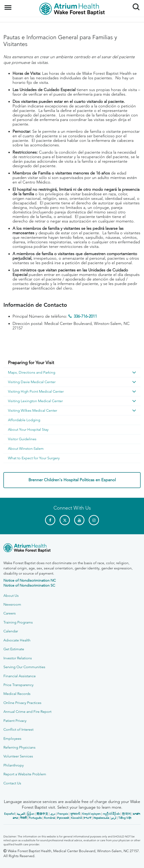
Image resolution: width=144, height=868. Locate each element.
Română (49, 818)
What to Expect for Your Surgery (34, 458)
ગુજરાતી (75, 814)
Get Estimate (14, 649)
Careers (10, 613)
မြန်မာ (31, 814)
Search (134, 5)
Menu (9, 5)
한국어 (126, 814)
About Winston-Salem (26, 449)
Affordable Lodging (24, 420)
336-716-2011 (85, 316)
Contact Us (12, 783)
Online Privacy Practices (22, 703)
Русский (63, 818)
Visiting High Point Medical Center (36, 391)
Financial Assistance (20, 676)
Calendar (11, 631)
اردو (114, 818)
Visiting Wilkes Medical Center (33, 410)
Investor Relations (18, 658)
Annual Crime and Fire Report (27, 712)
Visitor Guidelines (22, 439)
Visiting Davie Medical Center (32, 382)
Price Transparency (18, 685)
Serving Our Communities (24, 667)
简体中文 (42, 814)
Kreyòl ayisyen (91, 814)
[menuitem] (72, 363)
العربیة (21, 814)
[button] (134, 372)
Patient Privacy (15, 721)
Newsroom (12, 604)
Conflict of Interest (18, 729)
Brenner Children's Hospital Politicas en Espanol (72, 480)
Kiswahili (77, 818)
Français (63, 814)
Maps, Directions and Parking (32, 372)
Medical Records (17, 694)
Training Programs (18, 622)
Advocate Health (17, 640)
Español (9, 814)
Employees (12, 739)
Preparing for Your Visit (31, 363)
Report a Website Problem (25, 774)
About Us (11, 596)
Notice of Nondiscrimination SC (29, 585)
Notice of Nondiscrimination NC (30, 580)
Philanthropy (14, 765)
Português (35, 818)
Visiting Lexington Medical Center (35, 401)
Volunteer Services (18, 756)
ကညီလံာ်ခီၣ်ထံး (111, 814)
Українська (101, 818)
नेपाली (23, 818)
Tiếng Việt (125, 818)
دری (53, 814)
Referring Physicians (19, 747)
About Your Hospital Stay (28, 429)
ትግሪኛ (87, 818)
